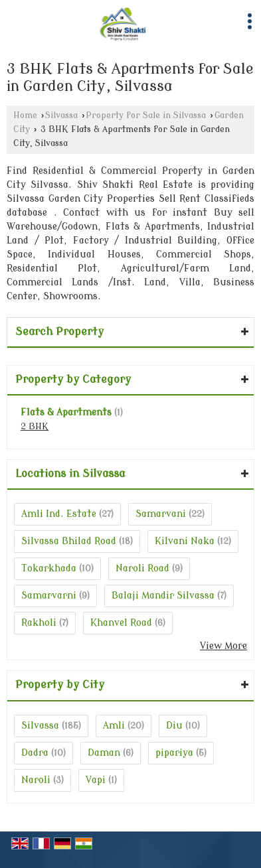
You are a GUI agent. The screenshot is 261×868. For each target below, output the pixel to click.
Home (25, 115)
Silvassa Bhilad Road (69, 541)
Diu (174, 726)
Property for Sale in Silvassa (146, 115)
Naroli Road (142, 568)
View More (223, 646)
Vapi (96, 780)
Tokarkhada (49, 568)
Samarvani (161, 514)
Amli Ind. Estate (59, 514)
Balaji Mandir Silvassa (163, 596)
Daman (104, 753)
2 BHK (35, 427)
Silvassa (61, 115)
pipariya (174, 753)
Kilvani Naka (185, 541)
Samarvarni (49, 596)
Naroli (36, 780)
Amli (114, 726)
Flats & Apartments (66, 412)
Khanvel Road (121, 623)
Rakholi (39, 623)
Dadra (35, 753)
